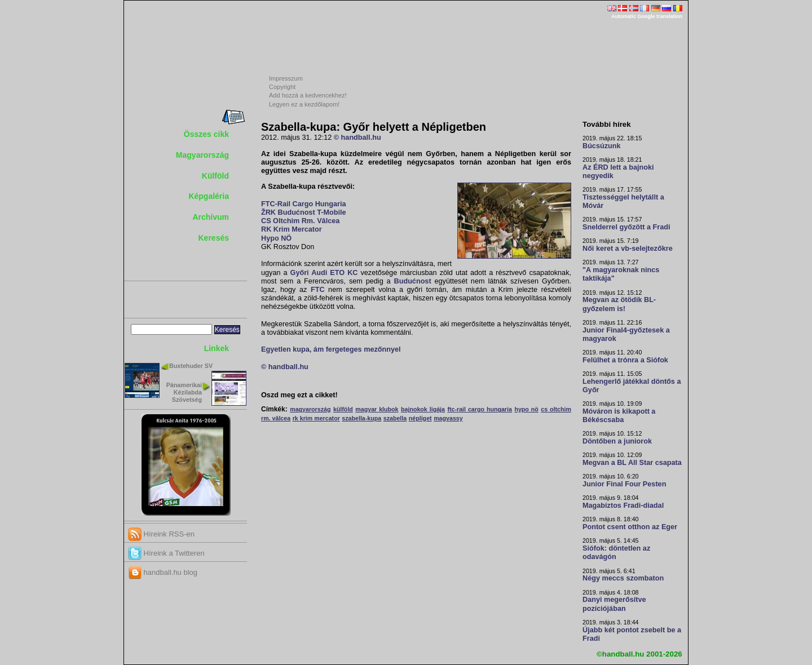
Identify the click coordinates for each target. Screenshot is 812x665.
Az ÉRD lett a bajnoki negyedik (618, 172)
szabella (395, 418)
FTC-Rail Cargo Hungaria (303, 204)
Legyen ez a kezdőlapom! (304, 104)
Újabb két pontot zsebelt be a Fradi (632, 634)
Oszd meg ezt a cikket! (299, 395)
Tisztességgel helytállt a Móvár (623, 201)
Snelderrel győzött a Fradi (626, 227)
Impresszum (286, 78)
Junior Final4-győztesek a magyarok (626, 334)
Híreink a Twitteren (166, 553)
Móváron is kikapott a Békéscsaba (619, 416)
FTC (318, 290)
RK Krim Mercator (292, 229)
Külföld (215, 176)
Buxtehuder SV (191, 366)
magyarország (310, 409)
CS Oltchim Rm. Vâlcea (300, 221)
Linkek (217, 348)
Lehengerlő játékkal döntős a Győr (632, 386)
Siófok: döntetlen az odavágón (616, 553)
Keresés (214, 238)
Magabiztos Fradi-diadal (623, 506)
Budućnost (413, 281)
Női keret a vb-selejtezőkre (628, 249)
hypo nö (526, 409)
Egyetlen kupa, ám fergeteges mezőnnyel (331, 349)
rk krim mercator (316, 418)
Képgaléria (209, 196)
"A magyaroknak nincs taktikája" (621, 274)
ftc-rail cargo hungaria (479, 409)
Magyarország (202, 155)
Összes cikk (206, 134)
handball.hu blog (163, 572)
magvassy (448, 418)
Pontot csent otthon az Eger (630, 527)
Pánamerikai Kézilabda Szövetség (184, 392)
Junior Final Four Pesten (624, 484)
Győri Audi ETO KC (324, 273)
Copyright (282, 87)
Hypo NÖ (276, 238)
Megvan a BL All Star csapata (632, 463)
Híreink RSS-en (161, 534)
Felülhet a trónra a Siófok (625, 360)
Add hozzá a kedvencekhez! (308, 95)
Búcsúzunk (602, 146)
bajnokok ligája (423, 409)
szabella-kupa (361, 418)
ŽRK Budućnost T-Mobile (303, 212)
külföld (343, 409)
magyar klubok (377, 409)
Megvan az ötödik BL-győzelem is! (619, 304)
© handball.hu (358, 138)
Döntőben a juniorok (617, 441)
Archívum (211, 217)
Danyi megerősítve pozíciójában (614, 604)
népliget (420, 418)
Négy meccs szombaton (623, 578)
